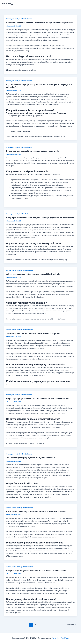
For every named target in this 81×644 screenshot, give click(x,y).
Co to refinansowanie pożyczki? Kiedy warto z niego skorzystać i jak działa (39, 23)
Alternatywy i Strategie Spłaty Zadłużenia (19, 19)
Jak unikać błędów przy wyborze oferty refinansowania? (31, 458)
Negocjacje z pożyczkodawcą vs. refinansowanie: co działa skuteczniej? (38, 398)
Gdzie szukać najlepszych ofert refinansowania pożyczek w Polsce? (36, 511)
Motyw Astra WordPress (60, 638)
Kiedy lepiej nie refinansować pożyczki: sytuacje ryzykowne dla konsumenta (40, 218)
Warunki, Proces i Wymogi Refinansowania (19, 270)
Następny (72, 624)
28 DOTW (8, 4)
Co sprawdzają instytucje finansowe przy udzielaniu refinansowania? (37, 571)
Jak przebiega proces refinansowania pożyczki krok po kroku (33, 274)
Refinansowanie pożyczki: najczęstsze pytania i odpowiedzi (33, 151)
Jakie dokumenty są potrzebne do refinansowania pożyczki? (33, 333)
